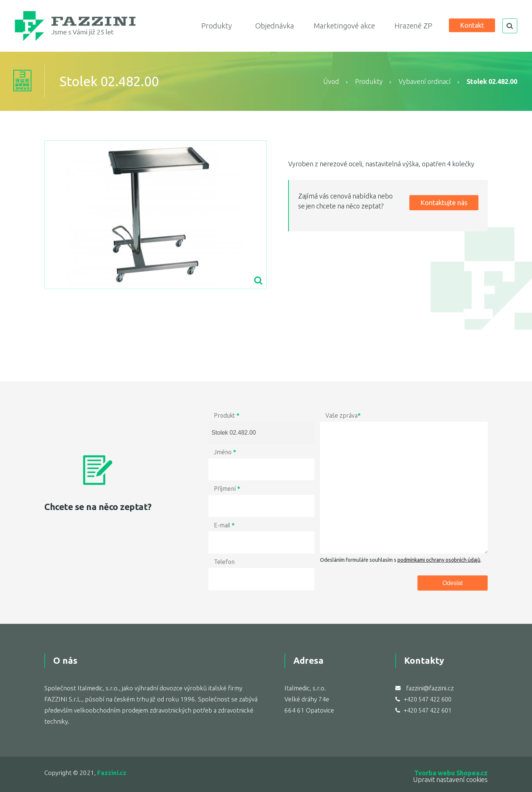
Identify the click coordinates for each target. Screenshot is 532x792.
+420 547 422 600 (428, 699)
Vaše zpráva (343, 415)
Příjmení (227, 489)
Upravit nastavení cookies (450, 779)
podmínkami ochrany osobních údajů (439, 560)
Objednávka (274, 26)
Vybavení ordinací (425, 81)
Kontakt (472, 25)
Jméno (225, 452)
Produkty (216, 26)
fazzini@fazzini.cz (430, 688)
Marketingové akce (344, 26)
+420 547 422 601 (428, 710)
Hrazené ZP (413, 26)
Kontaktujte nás (444, 203)
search (510, 26)
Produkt (227, 415)
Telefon (224, 562)
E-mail (224, 525)
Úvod (331, 81)
